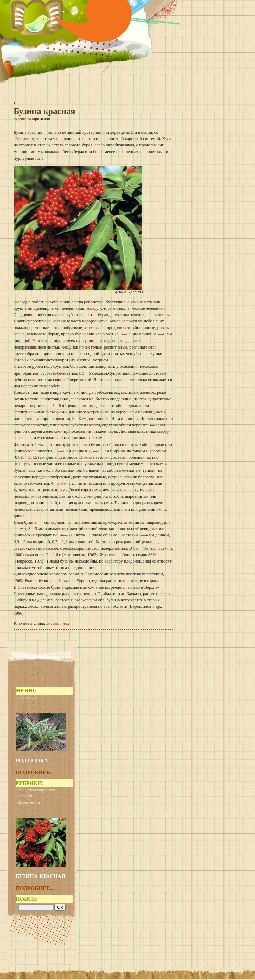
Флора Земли (39, 119)
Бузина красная (44, 111)
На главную (28, 698)
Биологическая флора (37, 791)
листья (52, 624)
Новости (25, 797)
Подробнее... (35, 773)
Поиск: (27, 899)
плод (65, 624)
